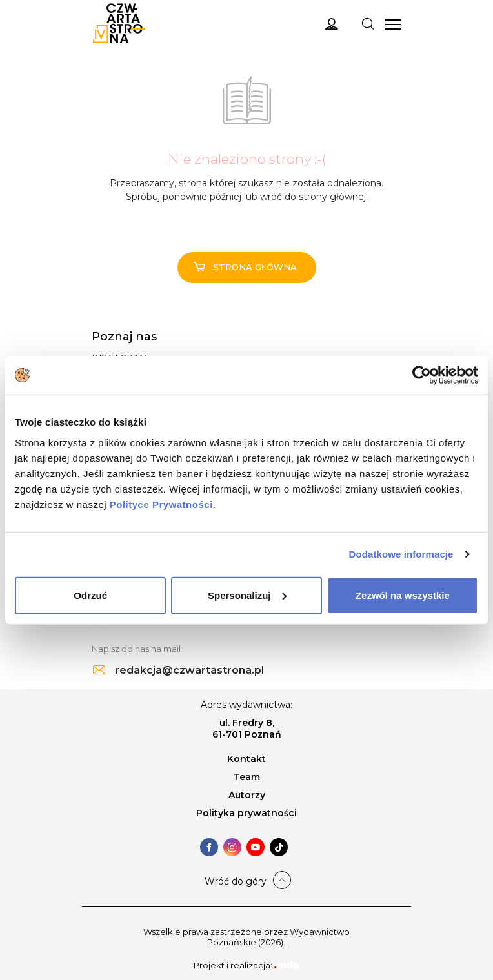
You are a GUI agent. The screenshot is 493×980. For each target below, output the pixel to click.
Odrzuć (90, 595)
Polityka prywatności (246, 813)
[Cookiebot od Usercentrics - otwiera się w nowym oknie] (422, 375)
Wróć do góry (236, 881)
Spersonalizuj (247, 595)
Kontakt (246, 759)
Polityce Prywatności (161, 504)
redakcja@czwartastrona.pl (178, 670)
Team (247, 777)
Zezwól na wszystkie (403, 595)
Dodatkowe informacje (401, 554)
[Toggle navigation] (368, 23)
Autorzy (247, 795)
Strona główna (245, 267)
